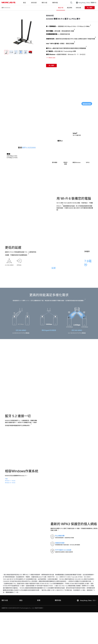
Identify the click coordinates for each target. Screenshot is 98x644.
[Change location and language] (86, 3)
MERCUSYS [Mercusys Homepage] (9, 3)
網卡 (3, 8)
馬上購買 (90, 8)
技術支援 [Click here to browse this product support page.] (78, 8)
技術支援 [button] (34, 3)
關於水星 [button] (44, 3)
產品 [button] (24, 3)
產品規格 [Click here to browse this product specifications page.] (70, 8)
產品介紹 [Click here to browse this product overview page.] (61, 8)
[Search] (71, 3)
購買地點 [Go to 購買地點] (55, 3)
